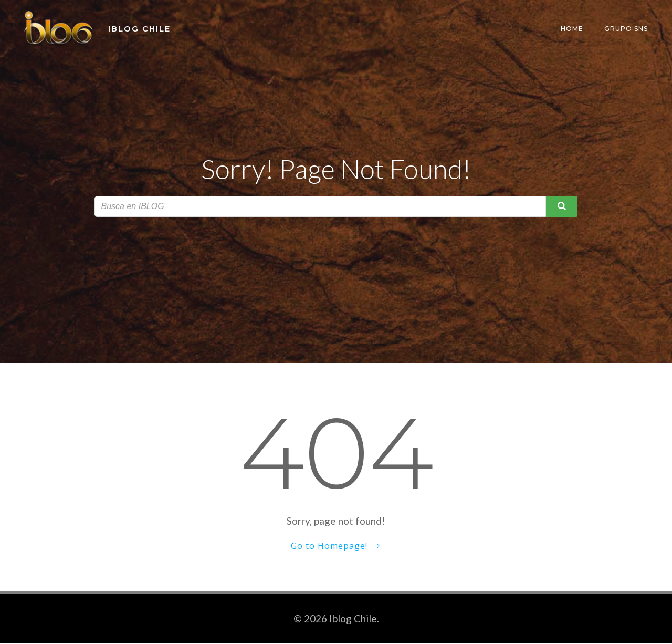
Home (573, 29)
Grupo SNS (627, 29)
